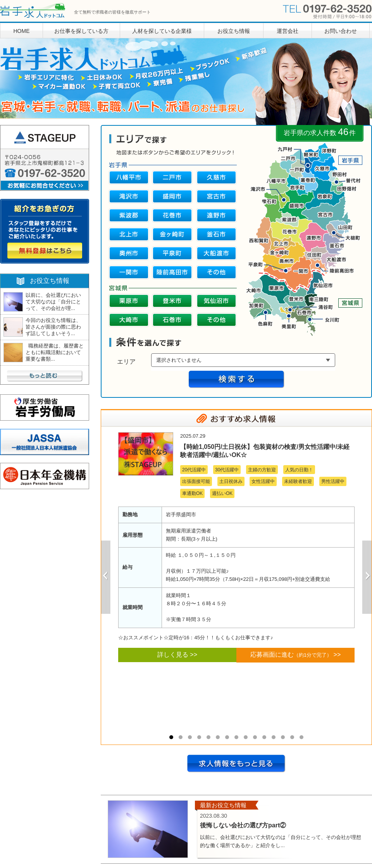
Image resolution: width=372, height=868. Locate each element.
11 (264, 737)
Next (367, 577)
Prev (106, 577)
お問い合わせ (341, 31)
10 (255, 737)
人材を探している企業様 (162, 31)
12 (274, 737)
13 (283, 737)
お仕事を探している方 (81, 31)
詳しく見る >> (177, 655)
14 (292, 737)
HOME (22, 31)
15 (301, 737)
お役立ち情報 (234, 31)
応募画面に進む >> (296, 655)
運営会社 (288, 31)
